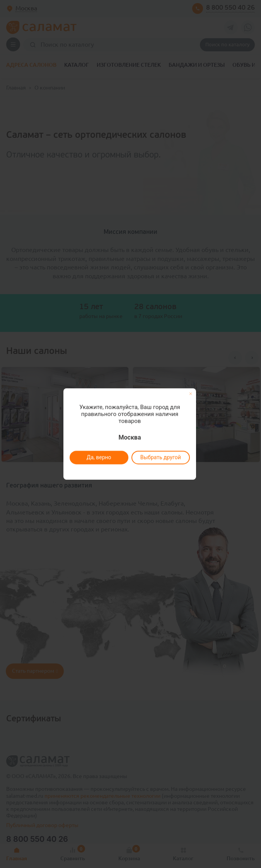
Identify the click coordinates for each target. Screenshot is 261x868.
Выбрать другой (161, 457)
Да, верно (99, 457)
